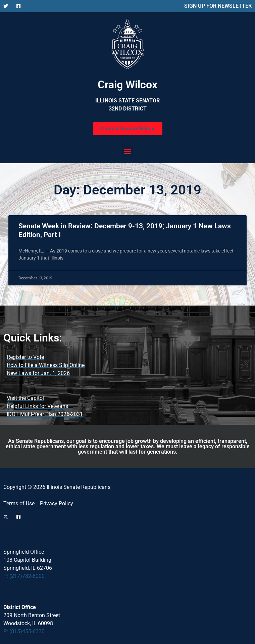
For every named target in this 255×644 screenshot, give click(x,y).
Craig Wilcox (127, 85)
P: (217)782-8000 (24, 576)
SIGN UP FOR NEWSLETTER (218, 6)
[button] (128, 151)
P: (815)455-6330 (24, 631)
